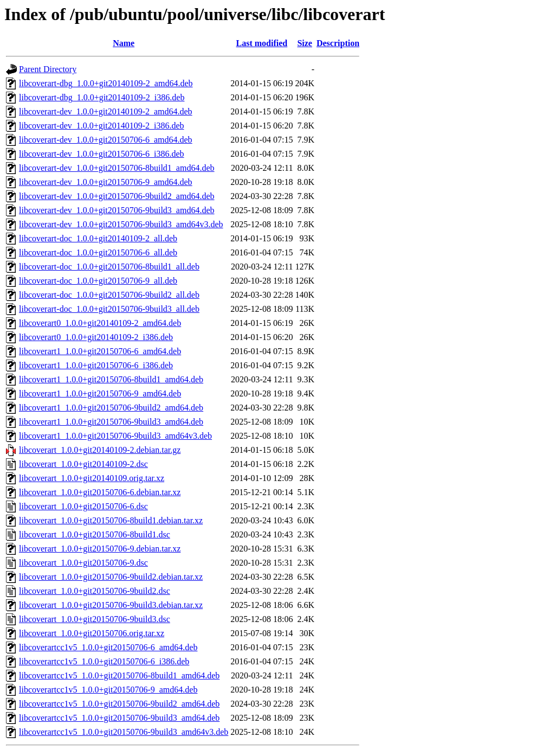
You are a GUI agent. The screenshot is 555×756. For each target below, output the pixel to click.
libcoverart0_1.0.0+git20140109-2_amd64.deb (100, 323)
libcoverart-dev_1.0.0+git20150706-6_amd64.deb (106, 140)
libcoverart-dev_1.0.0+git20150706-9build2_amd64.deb (117, 196)
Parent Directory (48, 69)
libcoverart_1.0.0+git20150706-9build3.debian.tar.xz (111, 605)
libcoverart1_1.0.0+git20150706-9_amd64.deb (100, 393)
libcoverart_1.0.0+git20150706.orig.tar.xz (92, 633)
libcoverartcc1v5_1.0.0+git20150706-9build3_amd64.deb (119, 718)
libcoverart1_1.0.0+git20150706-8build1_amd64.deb (111, 379)
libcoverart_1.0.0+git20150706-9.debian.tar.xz (100, 549)
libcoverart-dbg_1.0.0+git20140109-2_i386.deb (102, 97)
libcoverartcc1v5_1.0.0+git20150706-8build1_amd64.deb (119, 675)
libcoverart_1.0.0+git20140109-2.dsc (83, 464)
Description (338, 43)
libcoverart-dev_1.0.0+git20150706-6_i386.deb (102, 154)
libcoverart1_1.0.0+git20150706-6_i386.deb (96, 365)
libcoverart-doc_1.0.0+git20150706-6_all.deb (98, 252)
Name (124, 43)
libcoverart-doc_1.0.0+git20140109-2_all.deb (98, 238)
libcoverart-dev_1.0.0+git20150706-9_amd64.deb (106, 182)
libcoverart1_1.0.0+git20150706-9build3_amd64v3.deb (115, 436)
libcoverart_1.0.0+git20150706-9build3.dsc (95, 619)
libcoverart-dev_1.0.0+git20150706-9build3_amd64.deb (117, 210)
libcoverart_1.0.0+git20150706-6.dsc (83, 506)
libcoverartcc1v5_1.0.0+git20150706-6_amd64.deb (108, 647)
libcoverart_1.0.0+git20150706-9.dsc (83, 563)
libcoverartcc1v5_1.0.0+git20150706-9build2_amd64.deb (119, 704)
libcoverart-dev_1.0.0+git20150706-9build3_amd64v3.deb (121, 224)
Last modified (262, 43)
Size (305, 43)
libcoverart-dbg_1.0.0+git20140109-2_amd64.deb (106, 83)
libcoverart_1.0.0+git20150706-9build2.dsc (95, 591)
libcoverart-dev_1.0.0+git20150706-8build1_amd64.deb (117, 168)
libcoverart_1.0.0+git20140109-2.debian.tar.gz (100, 450)
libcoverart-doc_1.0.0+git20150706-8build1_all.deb (109, 267)
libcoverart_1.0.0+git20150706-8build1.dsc (95, 534)
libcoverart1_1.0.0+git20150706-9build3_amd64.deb (111, 422)
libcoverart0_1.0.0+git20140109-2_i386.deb (96, 337)
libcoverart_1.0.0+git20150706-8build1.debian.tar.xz (111, 520)
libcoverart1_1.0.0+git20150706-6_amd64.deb (100, 351)
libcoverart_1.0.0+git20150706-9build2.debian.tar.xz (111, 577)
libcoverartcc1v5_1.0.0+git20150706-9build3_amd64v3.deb (124, 732)
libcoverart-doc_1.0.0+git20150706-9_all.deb (98, 281)
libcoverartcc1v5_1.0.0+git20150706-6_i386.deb (104, 661)
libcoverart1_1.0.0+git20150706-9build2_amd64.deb (111, 408)
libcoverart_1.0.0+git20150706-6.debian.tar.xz (100, 492)
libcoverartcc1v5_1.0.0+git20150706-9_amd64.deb (108, 690)
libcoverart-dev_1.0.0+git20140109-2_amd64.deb (106, 111)
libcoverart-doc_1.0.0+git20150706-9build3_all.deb (109, 309)
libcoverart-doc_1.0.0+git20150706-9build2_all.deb (109, 295)
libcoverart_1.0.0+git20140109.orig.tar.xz (92, 478)
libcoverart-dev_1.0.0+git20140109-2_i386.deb (102, 126)
